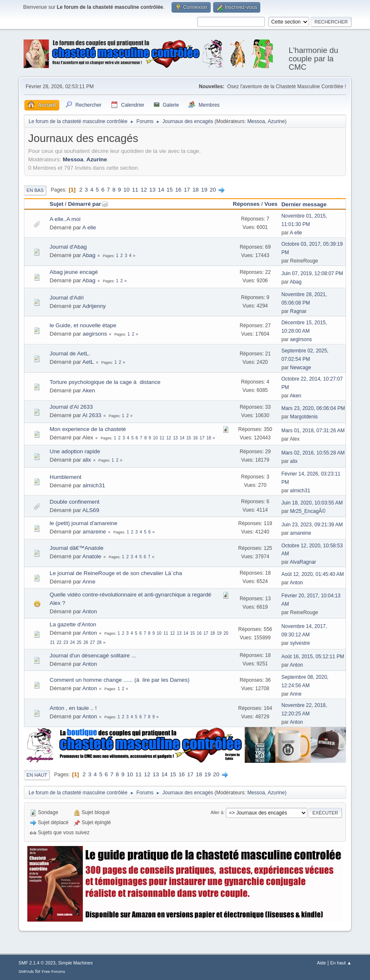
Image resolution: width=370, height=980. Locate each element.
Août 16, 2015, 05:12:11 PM (313, 657)
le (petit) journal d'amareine (83, 523)
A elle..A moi (65, 219)
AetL (88, 362)
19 (204, 190)
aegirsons (95, 334)
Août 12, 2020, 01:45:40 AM (313, 574)
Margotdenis (304, 417)
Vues (271, 204)
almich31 (94, 485)
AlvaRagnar (303, 562)
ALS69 (91, 510)
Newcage (301, 368)
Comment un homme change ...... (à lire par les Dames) (120, 680)
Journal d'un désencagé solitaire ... (93, 656)
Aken (89, 390)
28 (99, 642)
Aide (322, 963)
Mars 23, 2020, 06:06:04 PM (313, 408)
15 (170, 190)
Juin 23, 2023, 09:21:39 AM (312, 525)
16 (178, 190)
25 (79, 642)
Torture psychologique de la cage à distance (105, 382)
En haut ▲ (341, 963)
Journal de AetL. (70, 353)
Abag (89, 255)
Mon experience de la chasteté (88, 429)
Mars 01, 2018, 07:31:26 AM (313, 431)
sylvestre (300, 643)
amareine (95, 532)
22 (59, 642)
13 (152, 190)
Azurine (276, 121)
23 (66, 642)
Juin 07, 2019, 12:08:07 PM (312, 273)
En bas (35, 190)
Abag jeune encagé (74, 272)
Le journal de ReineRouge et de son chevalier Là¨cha (116, 573)
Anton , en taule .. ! (73, 708)
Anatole (92, 556)
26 (86, 642)
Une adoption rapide (75, 451)
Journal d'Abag (68, 247)
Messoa (256, 121)
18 (196, 190)
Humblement (66, 477)
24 (73, 642)
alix (87, 460)
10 (126, 190)
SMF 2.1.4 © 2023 (37, 963)
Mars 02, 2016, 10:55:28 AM (313, 453)
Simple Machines (75, 963)
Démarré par (89, 204)
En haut (37, 775)
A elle (89, 227)
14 (161, 190)
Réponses (246, 204)
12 (144, 190)
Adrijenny (94, 306)
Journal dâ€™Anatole (77, 548)
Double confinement (75, 502)
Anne (89, 582)
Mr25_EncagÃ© (308, 511)
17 (187, 190)
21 (52, 642)
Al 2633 (92, 415)
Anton (296, 583)
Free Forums (53, 971)
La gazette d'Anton (73, 624)
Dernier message (304, 204)
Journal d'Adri (67, 298)
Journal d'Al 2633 (71, 407)
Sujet (57, 204)
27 (92, 642)
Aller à (217, 812)
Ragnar (298, 311)
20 (213, 190)
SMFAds (26, 971)
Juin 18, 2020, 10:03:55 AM (312, 503)
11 (135, 190)
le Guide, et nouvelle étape (83, 325)
